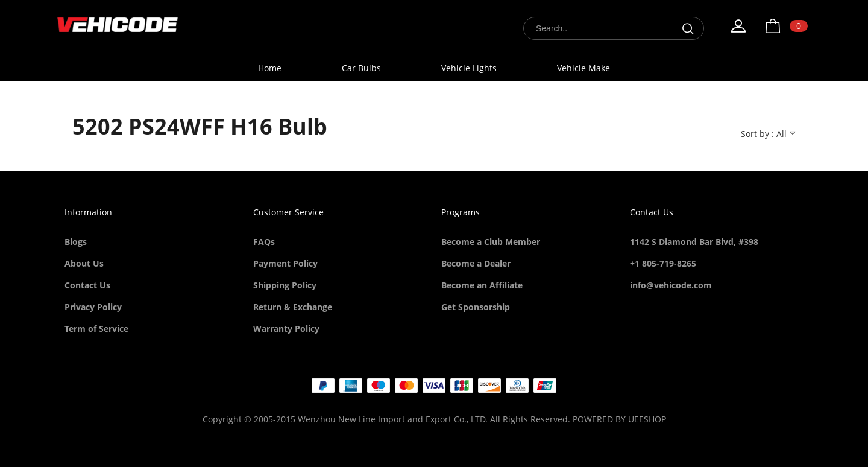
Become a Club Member (491, 242)
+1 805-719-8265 (663, 263)
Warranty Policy (286, 329)
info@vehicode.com (671, 285)
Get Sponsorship (476, 307)
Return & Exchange (293, 307)
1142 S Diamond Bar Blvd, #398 (694, 242)
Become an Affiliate (482, 285)
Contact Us (87, 285)
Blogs (76, 242)
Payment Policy (285, 263)
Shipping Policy (285, 285)
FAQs (264, 242)
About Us (84, 263)
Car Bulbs (361, 68)
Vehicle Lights (469, 68)
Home (270, 68)
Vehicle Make (583, 68)
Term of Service (96, 329)
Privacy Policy (93, 307)
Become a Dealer (476, 263)
